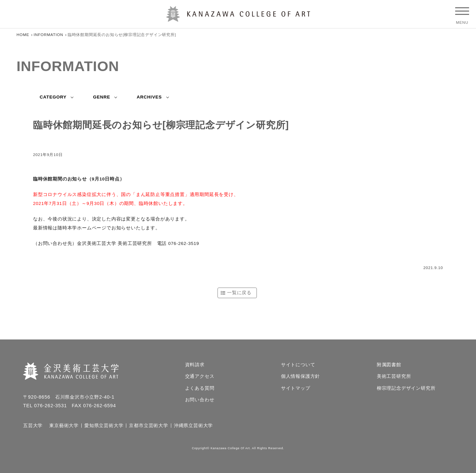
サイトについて (298, 365)
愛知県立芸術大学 (104, 426)
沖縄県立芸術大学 (193, 426)
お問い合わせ (200, 400)
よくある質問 (200, 388)
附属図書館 (389, 365)
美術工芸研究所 (394, 376)
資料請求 (195, 365)
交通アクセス (200, 376)
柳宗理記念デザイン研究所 (406, 388)
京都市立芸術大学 (148, 426)
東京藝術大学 (64, 426)
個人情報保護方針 (300, 376)
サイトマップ (296, 388)
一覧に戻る (239, 293)
